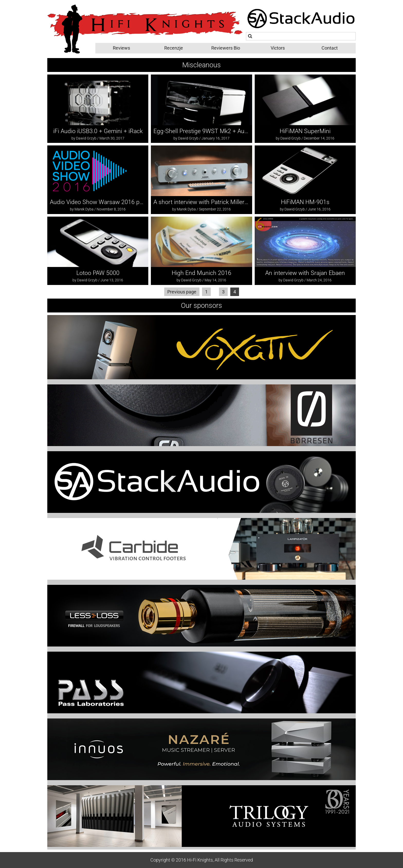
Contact (330, 48)
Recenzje (174, 48)
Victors (278, 48)
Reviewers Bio (226, 48)
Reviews (121, 48)
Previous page (182, 292)
